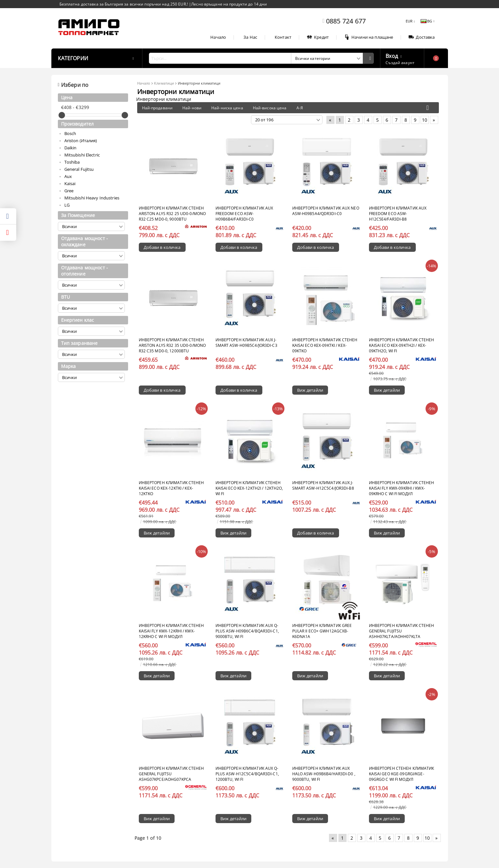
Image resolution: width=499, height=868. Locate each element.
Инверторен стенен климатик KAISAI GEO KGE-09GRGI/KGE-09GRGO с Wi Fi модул (402, 774)
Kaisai (70, 183)
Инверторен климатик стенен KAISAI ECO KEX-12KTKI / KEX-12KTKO (171, 488)
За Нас (250, 37)
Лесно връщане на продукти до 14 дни (229, 4)
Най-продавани (158, 108)
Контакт (283, 37)
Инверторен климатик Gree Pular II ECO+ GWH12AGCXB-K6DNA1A (322, 631)
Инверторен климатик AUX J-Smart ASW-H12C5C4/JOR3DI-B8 (323, 485)
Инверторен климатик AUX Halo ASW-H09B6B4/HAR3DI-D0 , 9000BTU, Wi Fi (324, 774)
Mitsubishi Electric (82, 155)
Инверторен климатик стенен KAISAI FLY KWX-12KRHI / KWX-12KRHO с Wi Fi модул (171, 631)
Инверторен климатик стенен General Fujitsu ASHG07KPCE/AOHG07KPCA (171, 774)
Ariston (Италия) (81, 141)
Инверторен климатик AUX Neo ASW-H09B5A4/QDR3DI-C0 (326, 211)
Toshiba (72, 162)
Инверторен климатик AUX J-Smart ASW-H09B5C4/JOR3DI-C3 (246, 343)
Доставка (422, 37)
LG (67, 205)
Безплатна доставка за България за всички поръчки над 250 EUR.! (124, 4)
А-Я (300, 108)
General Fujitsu (79, 169)
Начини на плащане (369, 37)
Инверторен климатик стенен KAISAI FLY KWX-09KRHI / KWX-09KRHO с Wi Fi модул (402, 488)
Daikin (71, 148)
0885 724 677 (346, 21)
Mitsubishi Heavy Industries (92, 198)
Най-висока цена (270, 108)
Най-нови (192, 108)
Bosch (70, 133)
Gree (69, 191)
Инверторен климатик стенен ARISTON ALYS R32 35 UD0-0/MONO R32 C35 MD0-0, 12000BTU (172, 345)
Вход (392, 55)
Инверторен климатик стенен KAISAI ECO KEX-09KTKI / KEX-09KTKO (325, 345)
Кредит (318, 37)
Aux (68, 176)
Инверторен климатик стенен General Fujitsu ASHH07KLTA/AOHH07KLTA (402, 631)
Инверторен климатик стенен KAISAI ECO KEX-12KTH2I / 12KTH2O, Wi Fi (249, 488)
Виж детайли (310, 390)
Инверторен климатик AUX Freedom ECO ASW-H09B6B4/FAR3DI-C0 (244, 214)
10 (425, 120)
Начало (218, 37)
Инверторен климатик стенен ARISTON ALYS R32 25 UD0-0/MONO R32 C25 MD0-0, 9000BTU (172, 214)
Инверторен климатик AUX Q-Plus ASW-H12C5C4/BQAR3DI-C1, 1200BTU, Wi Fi (247, 774)
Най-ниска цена (227, 108)
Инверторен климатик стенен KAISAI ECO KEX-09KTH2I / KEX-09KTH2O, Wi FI (402, 345)
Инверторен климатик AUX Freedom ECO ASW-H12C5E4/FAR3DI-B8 (398, 214)
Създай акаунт (400, 63)
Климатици (164, 83)
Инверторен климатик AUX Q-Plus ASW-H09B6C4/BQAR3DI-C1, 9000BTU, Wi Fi (247, 631)
